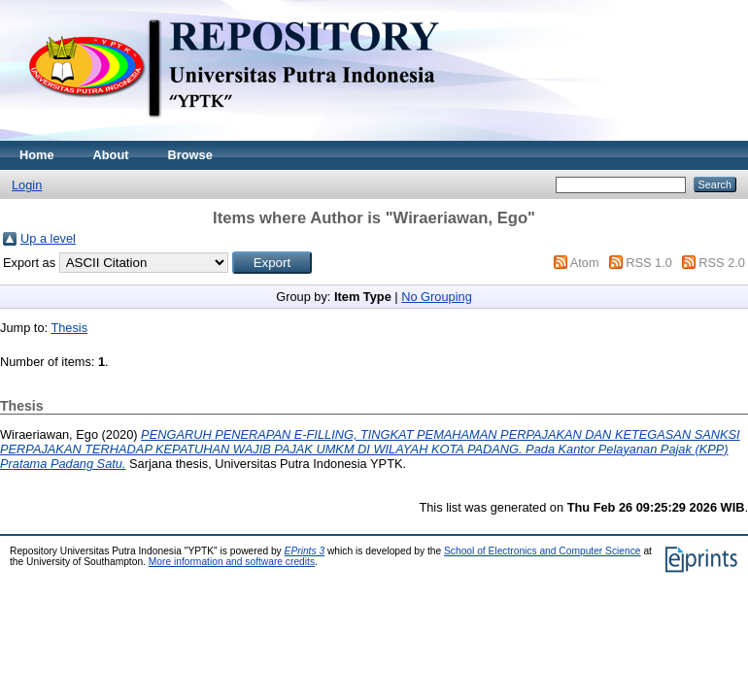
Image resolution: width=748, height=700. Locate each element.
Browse (190, 155)
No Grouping (437, 297)
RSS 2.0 (722, 263)
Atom (585, 263)
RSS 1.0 (649, 263)
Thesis (69, 328)
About (111, 155)
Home (37, 155)
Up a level (48, 238)
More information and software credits (232, 562)
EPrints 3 (305, 551)
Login (27, 185)
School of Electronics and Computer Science (543, 551)
